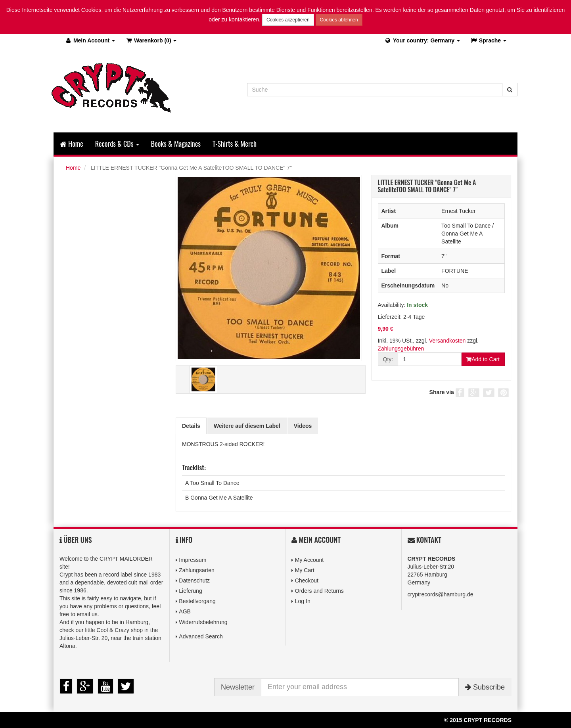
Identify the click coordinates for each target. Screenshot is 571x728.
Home (72, 144)
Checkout (307, 580)
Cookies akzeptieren (288, 20)
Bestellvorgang (197, 601)
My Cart (305, 570)
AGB (185, 611)
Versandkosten (447, 341)
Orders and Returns (319, 591)
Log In (303, 601)
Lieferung (190, 591)
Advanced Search (201, 636)
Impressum (193, 560)
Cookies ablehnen (339, 20)
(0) (151, 40)
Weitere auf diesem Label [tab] (247, 426)
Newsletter (238, 687)
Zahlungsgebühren (401, 349)
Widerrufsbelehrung (203, 622)
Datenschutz (194, 580)
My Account (309, 560)
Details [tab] (191, 426)
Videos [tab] (303, 426)
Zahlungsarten (197, 570)
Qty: (388, 359)
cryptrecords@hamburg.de (441, 594)
